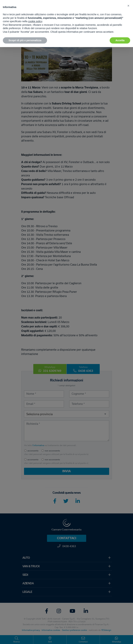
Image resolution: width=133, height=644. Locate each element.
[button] (128, 6)
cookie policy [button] (35, 21)
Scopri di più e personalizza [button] (25, 40)
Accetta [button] (120, 40)
